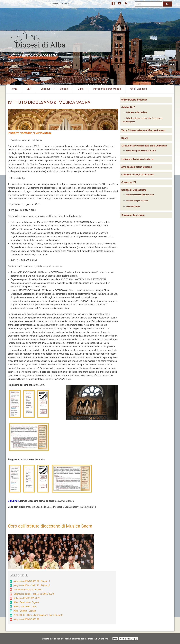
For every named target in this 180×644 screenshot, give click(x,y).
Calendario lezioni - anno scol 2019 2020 (34, 594)
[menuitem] (14, 89)
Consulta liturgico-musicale (137, 201)
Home (14, 89)
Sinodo (125, 138)
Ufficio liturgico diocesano (134, 100)
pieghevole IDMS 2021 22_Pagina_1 (32, 581)
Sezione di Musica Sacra (134, 190)
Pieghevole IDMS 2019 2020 (28, 590)
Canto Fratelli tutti (133, 207)
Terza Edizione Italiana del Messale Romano (143, 130)
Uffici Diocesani (139, 89)
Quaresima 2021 (129, 182)
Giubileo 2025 (128, 107)
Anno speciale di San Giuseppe (137, 167)
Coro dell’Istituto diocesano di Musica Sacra (50, 526)
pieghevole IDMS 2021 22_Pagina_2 (32, 585)
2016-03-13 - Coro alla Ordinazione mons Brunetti (38, 615)
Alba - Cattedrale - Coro (25, 607)
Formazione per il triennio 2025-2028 (141, 151)
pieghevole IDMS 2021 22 (26, 619)
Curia (81, 89)
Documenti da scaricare (133, 215)
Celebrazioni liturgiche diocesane (138, 175)
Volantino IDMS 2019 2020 (27, 598)
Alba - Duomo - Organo (25, 611)
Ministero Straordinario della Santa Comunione (144, 146)
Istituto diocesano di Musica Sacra (140, 195)
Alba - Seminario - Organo (26, 602)
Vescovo (46, 89)
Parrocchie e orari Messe (107, 89)
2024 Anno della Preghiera (137, 112)
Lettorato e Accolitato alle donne (137, 159)
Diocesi (64, 89)
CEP (29, 89)
